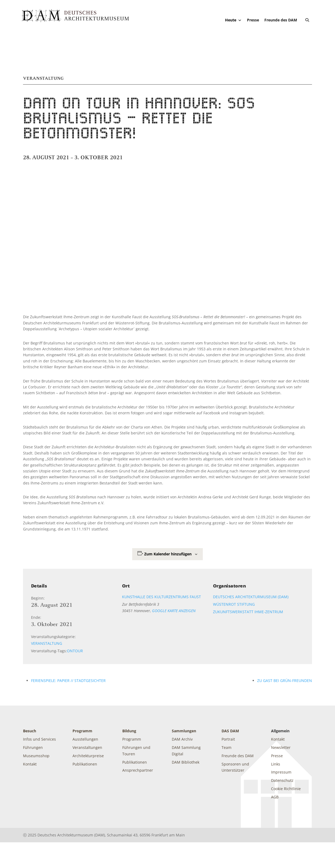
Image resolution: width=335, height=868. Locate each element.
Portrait (228, 739)
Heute (233, 20)
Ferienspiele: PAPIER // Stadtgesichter (68, 681)
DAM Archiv (182, 739)
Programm (82, 731)
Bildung (129, 731)
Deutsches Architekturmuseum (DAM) (251, 597)
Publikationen (85, 764)
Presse (253, 20)
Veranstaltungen (87, 747)
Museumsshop (36, 756)
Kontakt (30, 764)
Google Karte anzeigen (174, 611)
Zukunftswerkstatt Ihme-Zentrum (248, 612)
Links (276, 764)
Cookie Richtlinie (286, 789)
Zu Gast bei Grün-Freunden (285, 681)
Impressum (281, 772)
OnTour (75, 651)
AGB (275, 797)
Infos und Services (39, 739)
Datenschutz (282, 780)
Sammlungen (184, 731)
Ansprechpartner (138, 770)
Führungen (33, 747)
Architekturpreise (88, 756)
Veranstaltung (47, 643)
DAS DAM (230, 731)
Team (226, 747)
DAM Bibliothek (186, 762)
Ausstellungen (85, 739)
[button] (307, 20)
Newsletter (281, 747)
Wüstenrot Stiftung (234, 604)
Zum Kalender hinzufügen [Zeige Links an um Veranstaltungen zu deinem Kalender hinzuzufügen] (168, 554)
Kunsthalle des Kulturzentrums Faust (161, 597)
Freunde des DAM (281, 20)
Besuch (30, 731)
